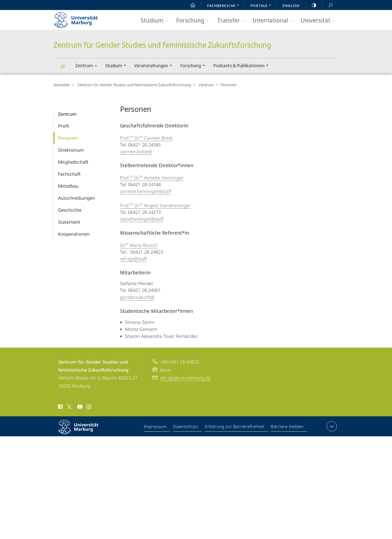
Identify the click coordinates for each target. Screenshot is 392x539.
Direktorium (71, 150)
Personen (68, 138)
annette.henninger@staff (146, 191)
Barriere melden (287, 427)
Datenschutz (186, 427)
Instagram (89, 408)
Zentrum (88, 66)
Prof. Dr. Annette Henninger (152, 178)
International (274, 21)
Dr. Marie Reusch (139, 245)
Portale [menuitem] (262, 6)
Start (190, 5)
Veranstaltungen (155, 66)
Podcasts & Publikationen (242, 66)
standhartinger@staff (142, 219)
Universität (319, 21)
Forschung (194, 21)
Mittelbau (68, 186)
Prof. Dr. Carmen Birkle (146, 138)
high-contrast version (311, 5)
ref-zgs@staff (133, 259)
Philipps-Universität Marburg (83, 431)
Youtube (79, 408)
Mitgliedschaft (73, 162)
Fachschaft (69, 174)
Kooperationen (74, 234)
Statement (69, 222)
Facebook (60, 408)
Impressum (155, 427)
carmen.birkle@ (136, 151)
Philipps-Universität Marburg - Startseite (80, 18)
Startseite (61, 85)
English (291, 5)
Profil (64, 126)
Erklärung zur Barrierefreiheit (235, 427)
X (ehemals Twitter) (68, 407)
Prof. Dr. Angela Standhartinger (155, 205)
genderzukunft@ (137, 297)
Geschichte (70, 210)
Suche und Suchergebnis (328, 5)
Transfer (232, 21)
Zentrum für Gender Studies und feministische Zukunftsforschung (65, 68)
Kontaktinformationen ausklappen (331, 426)
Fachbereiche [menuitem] (224, 6)
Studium (156, 21)
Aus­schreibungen (76, 198)
